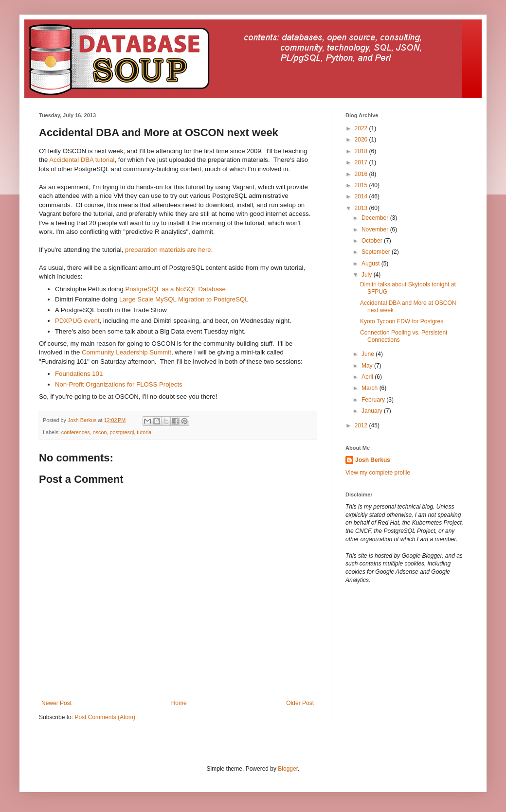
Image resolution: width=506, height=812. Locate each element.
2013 (362, 208)
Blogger (288, 769)
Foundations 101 (79, 374)
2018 (362, 151)
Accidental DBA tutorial (82, 160)
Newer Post (56, 703)
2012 (362, 425)
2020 (362, 140)
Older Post (300, 703)
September (377, 252)
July (368, 275)
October (373, 241)
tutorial (145, 432)
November (376, 229)
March (370, 388)
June (369, 354)
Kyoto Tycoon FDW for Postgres (402, 321)
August (371, 264)
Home (179, 703)
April (368, 377)
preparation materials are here (168, 250)
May (368, 366)
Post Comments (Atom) (105, 717)
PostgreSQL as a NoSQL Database (175, 289)
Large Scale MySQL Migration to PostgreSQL (184, 299)
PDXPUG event (77, 321)
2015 (362, 185)
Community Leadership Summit (126, 352)
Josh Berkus (373, 460)
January (373, 411)
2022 (362, 128)
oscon (100, 432)
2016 (362, 174)
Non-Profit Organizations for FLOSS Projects (119, 384)
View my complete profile (378, 473)
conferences (76, 432)
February (374, 400)
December (376, 218)
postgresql (122, 432)
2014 (362, 196)
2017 (362, 162)
